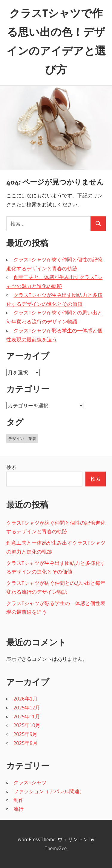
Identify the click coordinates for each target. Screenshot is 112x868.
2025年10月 (27, 725)
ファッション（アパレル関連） (49, 791)
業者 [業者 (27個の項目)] (32, 438)
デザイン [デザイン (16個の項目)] (16, 438)
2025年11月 (27, 716)
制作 (19, 800)
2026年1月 (26, 699)
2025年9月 (25, 734)
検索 (11, 467)
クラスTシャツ (30, 782)
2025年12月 (27, 707)
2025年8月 (26, 743)
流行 (19, 809)
